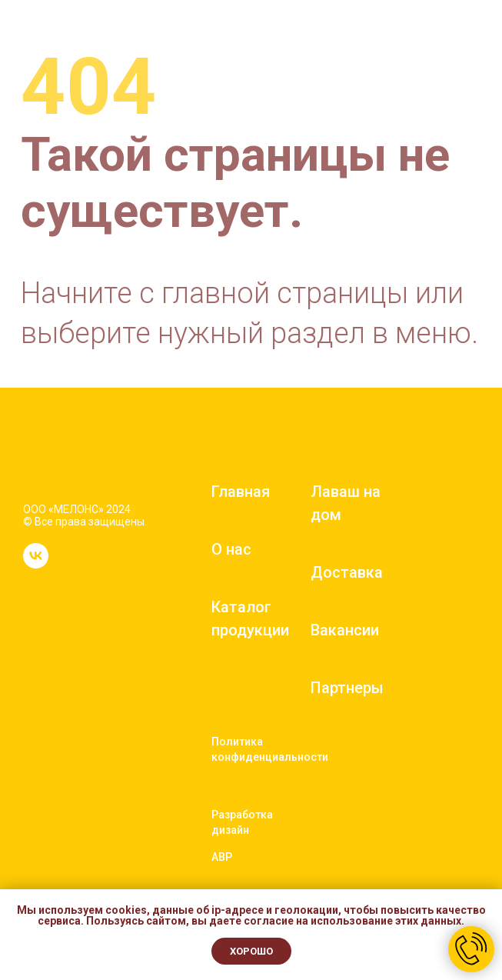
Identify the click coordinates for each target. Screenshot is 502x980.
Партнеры (347, 688)
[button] (439, 38)
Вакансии (345, 630)
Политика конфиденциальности (270, 749)
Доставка (347, 572)
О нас (231, 549)
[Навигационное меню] (476, 38)
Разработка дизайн (242, 822)
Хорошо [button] (251, 951)
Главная (241, 492)
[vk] (36, 564)
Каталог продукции (250, 618)
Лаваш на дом (346, 503)
